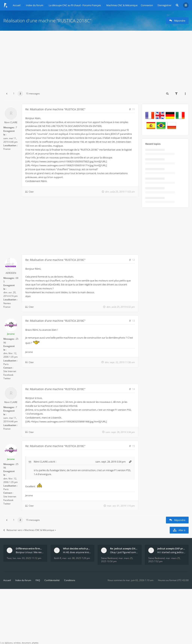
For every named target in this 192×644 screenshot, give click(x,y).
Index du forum (23, 580)
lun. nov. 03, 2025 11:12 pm (27, 558)
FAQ (38, 580)
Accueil (7, 580)
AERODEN (11, 273)
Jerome (11, 334)
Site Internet (10, 371)
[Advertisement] (96, 59)
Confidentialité (52, 580)
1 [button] (14, 94)
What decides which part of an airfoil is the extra (77, 548)
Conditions (70, 580)
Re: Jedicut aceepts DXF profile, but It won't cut (124, 548)
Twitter (7, 378)
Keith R (58, 558)
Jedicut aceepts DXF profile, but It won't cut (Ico (171, 548)
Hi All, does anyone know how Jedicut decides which (77, 552)
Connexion (147, 5)
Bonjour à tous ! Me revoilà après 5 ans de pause (30, 552)
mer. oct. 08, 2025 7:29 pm (76, 558)
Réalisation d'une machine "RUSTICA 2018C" (47, 21)
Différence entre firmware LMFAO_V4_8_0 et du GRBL (30, 548)
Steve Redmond (109, 558)
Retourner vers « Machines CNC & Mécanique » (30, 530)
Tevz (9, 558)
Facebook (8, 375)
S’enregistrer (164, 5)
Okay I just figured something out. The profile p (124, 552)
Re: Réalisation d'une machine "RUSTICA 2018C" (55, 109)
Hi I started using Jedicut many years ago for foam (171, 552)
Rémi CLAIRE (11, 122)
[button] (7, 94)
